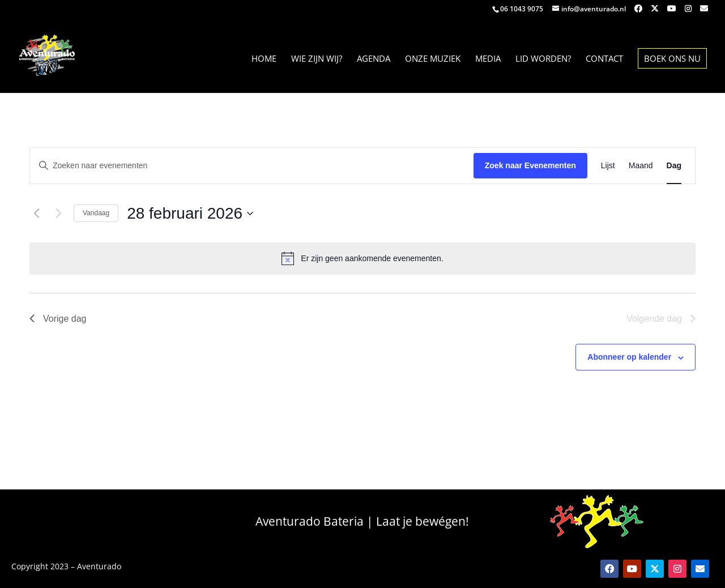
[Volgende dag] (58, 214)
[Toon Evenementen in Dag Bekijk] (674, 166)
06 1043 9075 (522, 9)
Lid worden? (543, 59)
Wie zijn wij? (317, 59)
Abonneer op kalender (629, 357)
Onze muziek (433, 59)
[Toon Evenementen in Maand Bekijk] (641, 166)
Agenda (374, 59)
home (264, 59)
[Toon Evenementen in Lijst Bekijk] (608, 166)
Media (488, 59)
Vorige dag (58, 319)
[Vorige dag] (36, 214)
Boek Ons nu (672, 58)
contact (604, 59)
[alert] (362, 258)
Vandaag (96, 213)
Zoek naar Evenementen (530, 165)
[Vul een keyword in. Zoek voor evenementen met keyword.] (252, 166)
